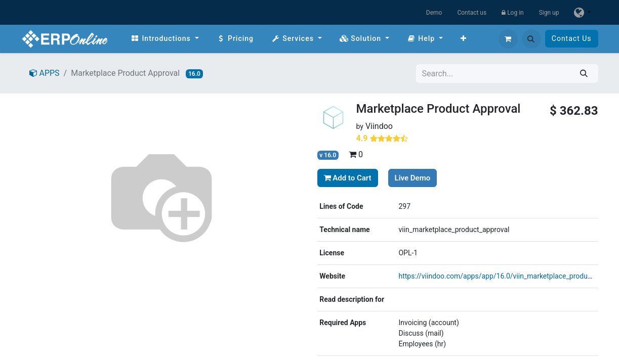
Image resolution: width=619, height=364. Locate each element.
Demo (434, 13)
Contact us (472, 13)
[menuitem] (165, 39)
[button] (531, 39)
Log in (513, 13)
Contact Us (572, 38)
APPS (45, 73)
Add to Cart (348, 178)
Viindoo (379, 126)
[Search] (584, 74)
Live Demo (413, 178)
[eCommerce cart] (508, 39)
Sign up (549, 13)
